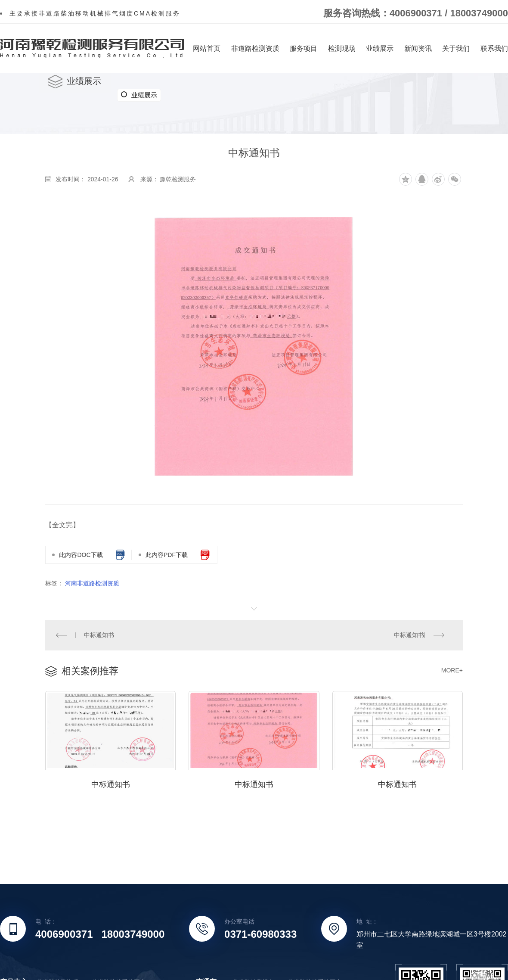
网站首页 (207, 48)
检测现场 (342, 48)
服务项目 (304, 48)
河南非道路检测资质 (92, 583)
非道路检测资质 (255, 48)
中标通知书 (99, 635)
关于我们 (456, 48)
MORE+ (452, 670)
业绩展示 (380, 48)
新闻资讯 (418, 48)
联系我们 (494, 48)
